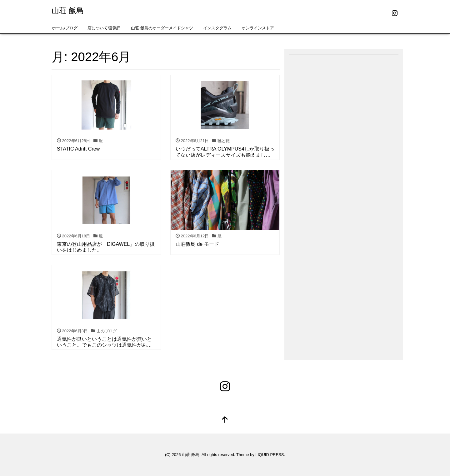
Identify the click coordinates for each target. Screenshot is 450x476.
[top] (225, 420)
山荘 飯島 (68, 10)
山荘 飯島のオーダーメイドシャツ (162, 28)
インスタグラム (217, 28)
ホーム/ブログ (65, 28)
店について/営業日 (104, 28)
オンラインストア (258, 28)
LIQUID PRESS (270, 455)
